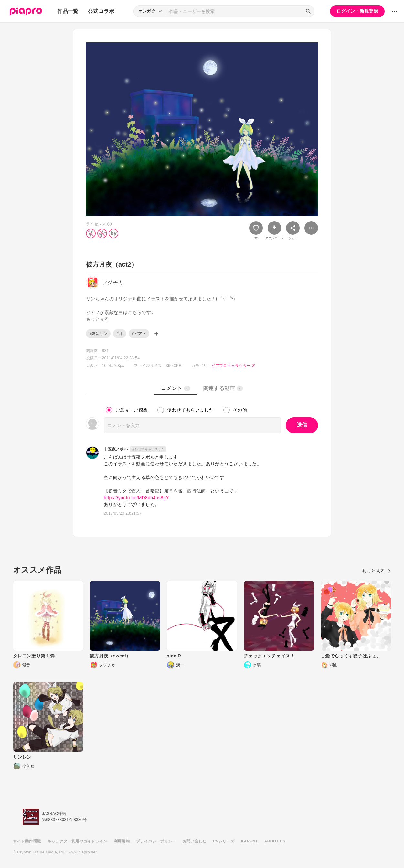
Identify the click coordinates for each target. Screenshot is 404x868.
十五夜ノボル (116, 449)
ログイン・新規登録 (357, 11)
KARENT (250, 841)
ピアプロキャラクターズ (233, 366)
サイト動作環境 (27, 841)
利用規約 (122, 841)
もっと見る (376, 571)
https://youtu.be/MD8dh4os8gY (136, 498)
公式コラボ (101, 11)
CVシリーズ (224, 841)
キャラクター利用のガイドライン (77, 841)
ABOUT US (275, 841)
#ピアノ (139, 334)
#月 (119, 334)
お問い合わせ (195, 841)
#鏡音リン (98, 334)
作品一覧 (68, 11)
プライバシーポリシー (156, 841)
